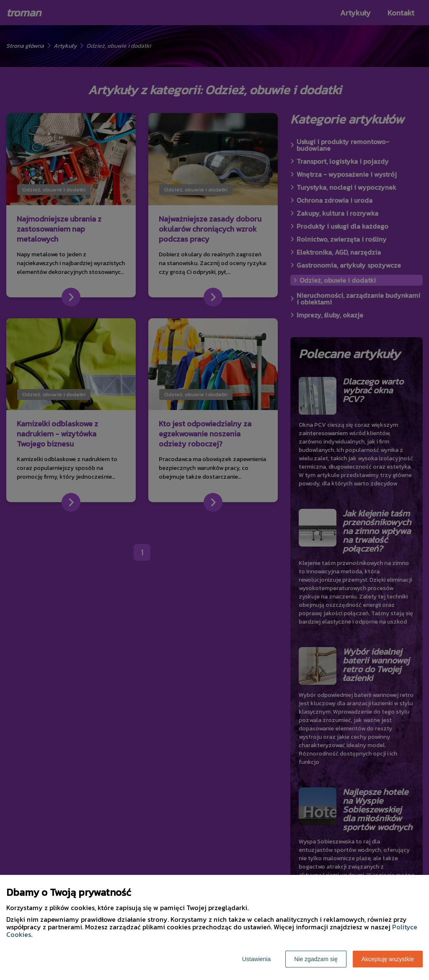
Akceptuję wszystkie (388, 959)
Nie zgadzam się (316, 959)
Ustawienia (256, 959)
